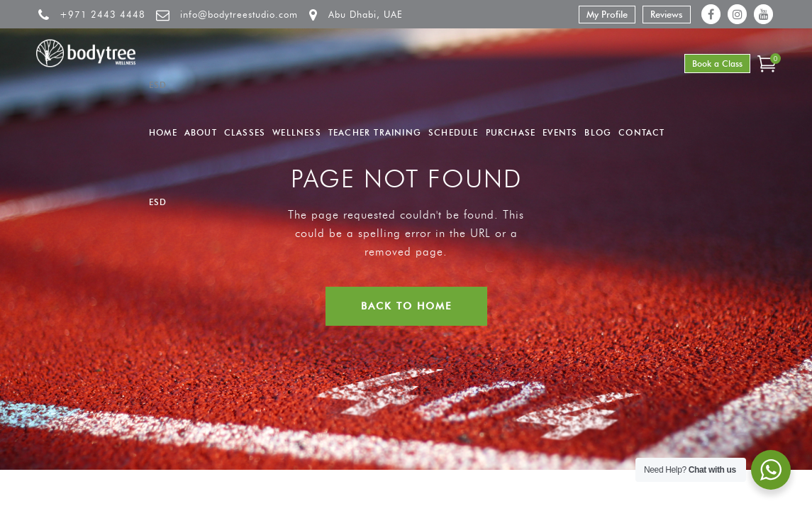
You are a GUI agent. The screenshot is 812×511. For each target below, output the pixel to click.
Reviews (667, 14)
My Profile (607, 14)
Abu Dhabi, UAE (366, 14)
